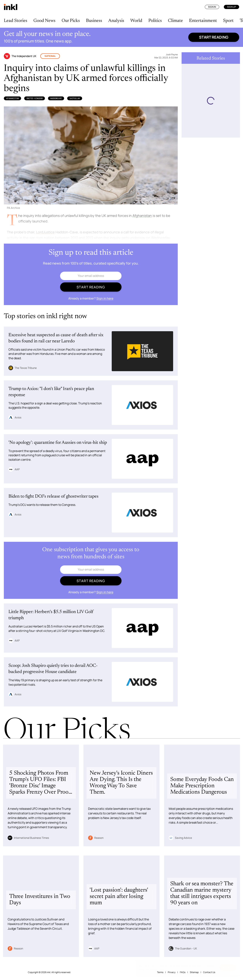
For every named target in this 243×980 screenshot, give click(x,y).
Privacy (172, 972)
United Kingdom (35, 98)
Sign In (212, 7)
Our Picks (71, 21)
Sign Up (231, 7)
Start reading (214, 37)
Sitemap (194, 972)
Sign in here (105, 298)
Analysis (116, 21)
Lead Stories (16, 21)
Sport (228, 21)
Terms (160, 972)
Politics (155, 21)
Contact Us (209, 972)
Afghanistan (12, 98)
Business (94, 21)
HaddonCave (56, 98)
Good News (44, 21)
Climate (175, 21)
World (136, 21)
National (50, 56)
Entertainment (203, 21)
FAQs (183, 972)
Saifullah (75, 98)
